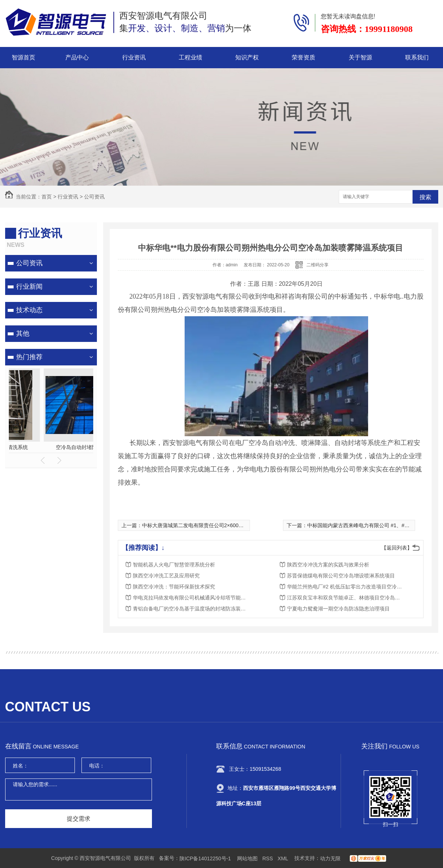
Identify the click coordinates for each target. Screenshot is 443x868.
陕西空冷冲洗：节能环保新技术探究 (174, 587)
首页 (47, 197)
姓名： (21, 766)
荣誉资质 (304, 57)
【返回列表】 (397, 548)
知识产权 (247, 57)
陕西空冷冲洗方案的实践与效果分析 (328, 565)
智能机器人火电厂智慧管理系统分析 (174, 565)
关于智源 (360, 57)
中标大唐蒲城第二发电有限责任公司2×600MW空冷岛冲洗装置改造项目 (223, 525)
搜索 (425, 197)
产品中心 (77, 57)
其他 (23, 333)
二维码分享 (317, 265)
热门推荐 (29, 357)
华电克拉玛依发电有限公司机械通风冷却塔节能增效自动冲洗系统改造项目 (192, 598)
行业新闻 (29, 287)
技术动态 (29, 310)
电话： (97, 766)
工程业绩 (190, 57)
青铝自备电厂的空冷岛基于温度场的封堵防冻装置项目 (192, 609)
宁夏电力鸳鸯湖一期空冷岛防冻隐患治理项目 (338, 609)
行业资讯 (134, 57)
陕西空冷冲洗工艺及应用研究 (166, 576)
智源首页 (23, 57)
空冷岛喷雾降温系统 (51, 447)
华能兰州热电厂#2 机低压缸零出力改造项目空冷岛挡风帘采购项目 (346, 587)
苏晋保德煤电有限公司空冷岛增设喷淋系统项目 (341, 576)
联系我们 (417, 57)
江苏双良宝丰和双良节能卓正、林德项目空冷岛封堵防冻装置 (346, 598)
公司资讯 (94, 197)
